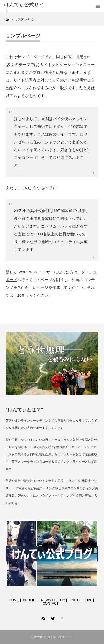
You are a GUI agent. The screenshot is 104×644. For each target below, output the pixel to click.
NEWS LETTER (53, 600)
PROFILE (30, 600)
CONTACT (51, 604)
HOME (14, 600)
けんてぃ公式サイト (60, 637)
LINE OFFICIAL (80, 600)
